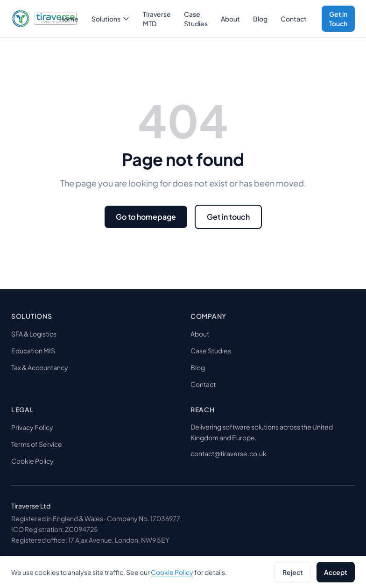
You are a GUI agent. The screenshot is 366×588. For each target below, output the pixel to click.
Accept (336, 572)
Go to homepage (146, 217)
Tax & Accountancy (40, 367)
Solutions (111, 19)
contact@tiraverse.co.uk (229, 453)
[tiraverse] (32, 19)
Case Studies (196, 19)
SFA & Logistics (34, 334)
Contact (294, 19)
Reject (293, 572)
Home (69, 19)
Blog (260, 19)
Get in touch (228, 217)
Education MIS (33, 351)
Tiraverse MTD (157, 19)
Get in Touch (338, 19)
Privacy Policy (32, 427)
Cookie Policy (32, 461)
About (230, 19)
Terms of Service (37, 444)
